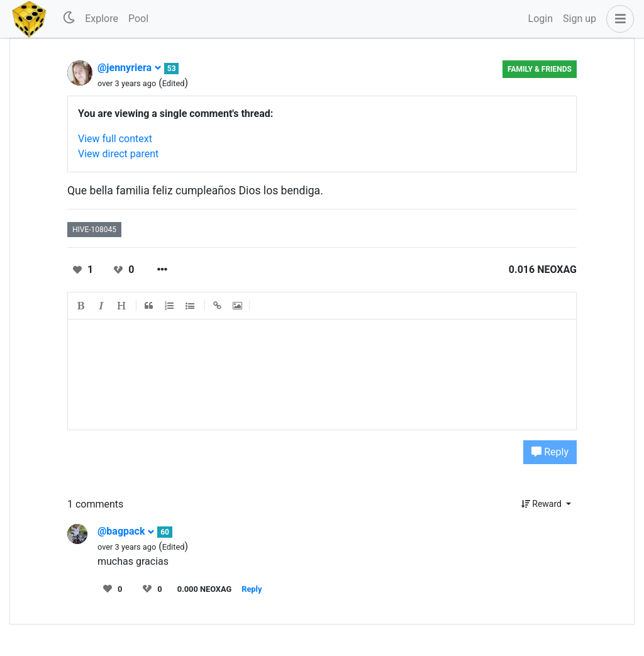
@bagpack (126, 531)
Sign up (580, 19)
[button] (618, 19)
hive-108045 (94, 230)
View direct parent (118, 154)
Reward (543, 504)
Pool (138, 19)
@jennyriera (130, 68)
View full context (115, 139)
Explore (102, 19)
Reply (550, 452)
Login (541, 19)
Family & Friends (540, 69)
